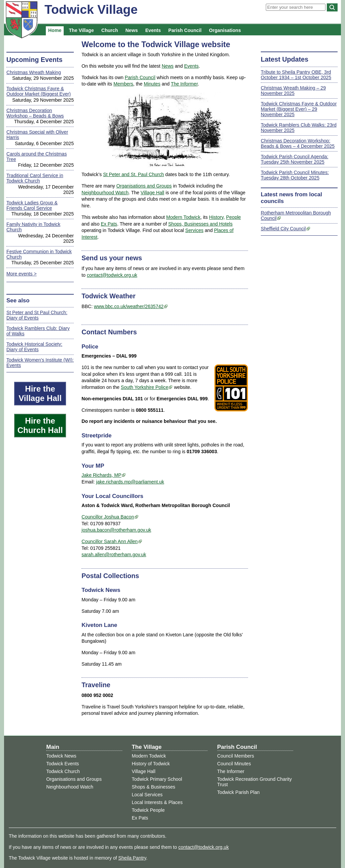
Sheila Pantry (132, 858)
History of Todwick (151, 764)
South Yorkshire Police (145, 387)
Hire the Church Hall (40, 425)
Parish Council (185, 30)
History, (217, 217)
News (132, 30)
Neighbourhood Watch (105, 193)
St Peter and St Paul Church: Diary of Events (37, 315)
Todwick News (61, 756)
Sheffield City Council (283, 229)
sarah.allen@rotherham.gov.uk (114, 555)
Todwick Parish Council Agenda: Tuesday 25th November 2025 (294, 159)
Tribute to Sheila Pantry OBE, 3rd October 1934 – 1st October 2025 (296, 75)
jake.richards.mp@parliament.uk (130, 482)
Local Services (147, 795)
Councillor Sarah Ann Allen (110, 541)
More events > (22, 274)
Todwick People (148, 810)
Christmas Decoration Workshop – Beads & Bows (35, 113)
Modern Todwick (183, 217)
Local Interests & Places (157, 802)
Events (153, 30)
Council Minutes (234, 764)
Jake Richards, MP (101, 475)
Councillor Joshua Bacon (108, 517)
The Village (81, 30)
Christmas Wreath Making (34, 72)
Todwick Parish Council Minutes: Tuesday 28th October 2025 (295, 175)
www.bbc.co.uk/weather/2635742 (129, 306)
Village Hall (152, 193)
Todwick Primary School (157, 779)
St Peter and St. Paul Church (134, 174)
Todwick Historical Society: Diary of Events (34, 347)
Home (55, 30)
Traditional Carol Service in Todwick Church (35, 178)
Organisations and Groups (144, 186)
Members (123, 84)
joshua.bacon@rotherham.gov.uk (116, 530)
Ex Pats (109, 224)
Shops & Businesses (153, 787)
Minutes (152, 84)
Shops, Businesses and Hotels (200, 224)
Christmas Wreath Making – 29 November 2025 (293, 91)
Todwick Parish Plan (239, 792)
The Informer (184, 84)
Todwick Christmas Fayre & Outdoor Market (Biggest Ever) (39, 91)
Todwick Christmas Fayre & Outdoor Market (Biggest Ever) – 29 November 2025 (299, 109)
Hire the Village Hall (40, 393)
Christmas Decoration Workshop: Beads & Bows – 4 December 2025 (298, 143)
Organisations (225, 30)
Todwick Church (63, 771)
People (233, 217)
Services (194, 230)
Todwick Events (62, 764)
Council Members (236, 756)
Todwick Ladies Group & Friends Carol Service (32, 205)
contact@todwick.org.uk (112, 275)
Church (110, 30)
